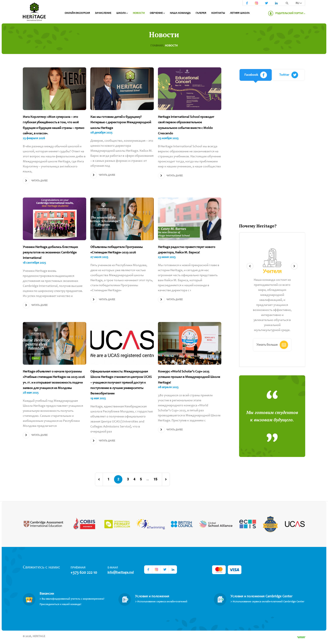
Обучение (157, 13)
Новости (139, 13)
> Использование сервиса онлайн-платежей (161, 602)
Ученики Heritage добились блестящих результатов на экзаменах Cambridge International (50, 253)
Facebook (256, 75)
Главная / (158, 46)
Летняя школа (240, 13)
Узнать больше (272, 345)
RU (299, 3)
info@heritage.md (121, 572)
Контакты (218, 13)
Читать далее (35, 181)
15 (155, 479)
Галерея (201, 13)
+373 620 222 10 (84, 573)
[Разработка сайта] (301, 637)
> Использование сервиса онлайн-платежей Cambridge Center (267, 602)
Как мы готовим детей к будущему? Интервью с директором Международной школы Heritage (121, 123)
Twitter (289, 75)
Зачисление (103, 13)
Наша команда (180, 13)
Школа (122, 13)
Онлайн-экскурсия (77, 13)
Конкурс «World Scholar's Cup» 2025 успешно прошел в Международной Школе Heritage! (189, 377)
